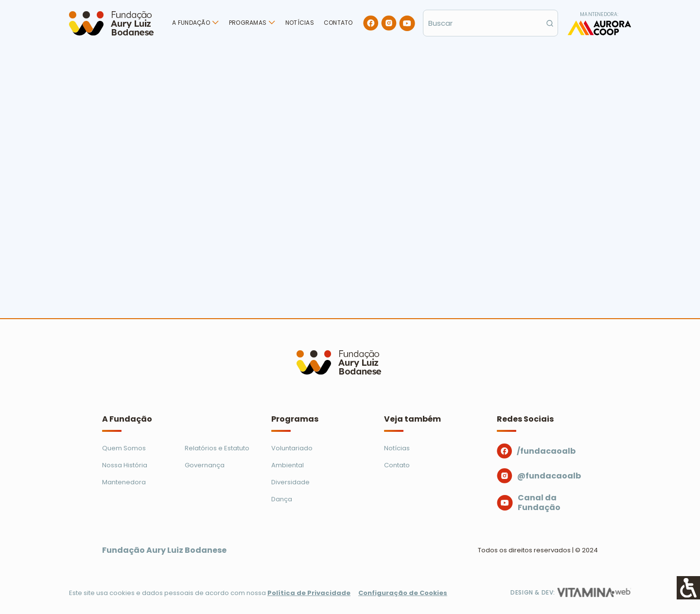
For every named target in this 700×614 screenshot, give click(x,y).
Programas (248, 23)
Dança (282, 499)
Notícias (300, 23)
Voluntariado (292, 448)
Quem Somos (124, 448)
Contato (338, 23)
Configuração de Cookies (403, 593)
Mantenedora (124, 482)
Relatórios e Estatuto (217, 448)
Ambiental (288, 465)
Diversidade (290, 482)
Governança (205, 465)
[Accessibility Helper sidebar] (688, 588)
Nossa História (125, 465)
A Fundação (191, 23)
